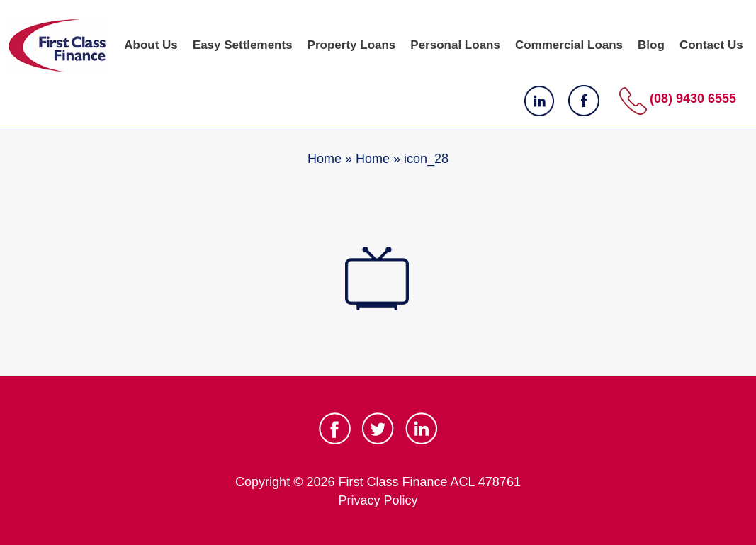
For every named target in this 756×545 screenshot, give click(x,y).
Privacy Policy (378, 500)
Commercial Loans (569, 45)
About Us (151, 45)
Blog (651, 45)
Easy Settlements (243, 45)
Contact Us (711, 45)
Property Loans (352, 45)
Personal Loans (455, 45)
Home (325, 159)
